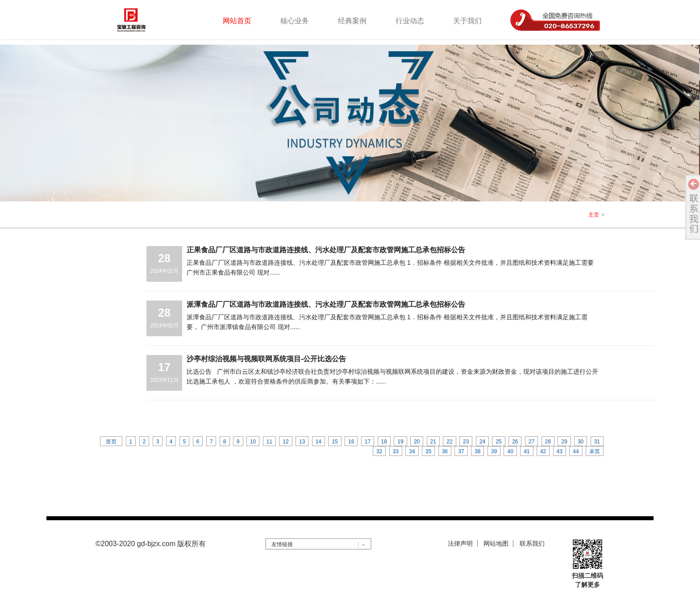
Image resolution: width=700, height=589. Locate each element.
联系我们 (532, 543)
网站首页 (237, 21)
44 (576, 451)
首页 (111, 442)
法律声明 (460, 543)
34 (412, 451)
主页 (594, 215)
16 (351, 442)
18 (384, 442)
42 (543, 451)
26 (515, 442)
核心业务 (295, 21)
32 (379, 451)
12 (285, 442)
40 (510, 451)
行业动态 (410, 21)
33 (396, 451)
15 (335, 442)
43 (560, 451)
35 (428, 451)
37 (461, 451)
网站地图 (496, 543)
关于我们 (467, 21)
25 (498, 442)
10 (253, 442)
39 (494, 451)
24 (482, 442)
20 (417, 442)
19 (400, 442)
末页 (595, 451)
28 (548, 442)
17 (368, 442)
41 (527, 451)
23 (466, 442)
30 (581, 442)
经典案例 (352, 21)
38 (477, 451)
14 (319, 442)
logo (143, 19)
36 (445, 451)
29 (564, 442)
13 (302, 442)
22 (449, 442)
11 (269, 442)
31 (597, 442)
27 (531, 442)
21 (433, 442)
